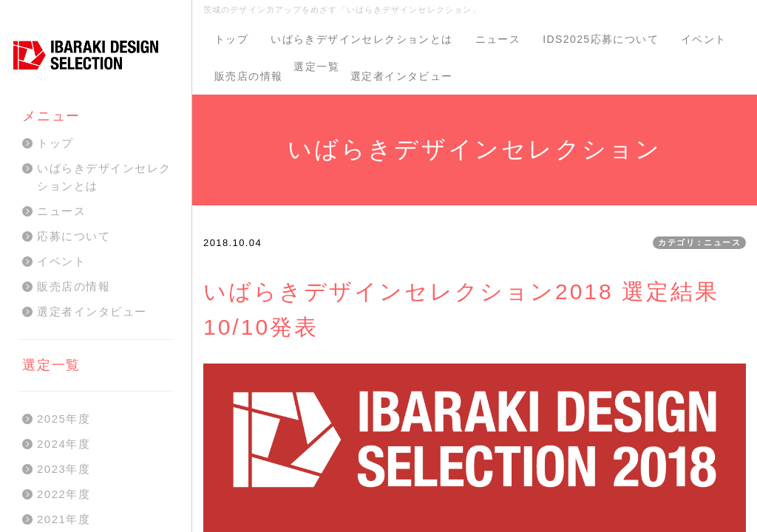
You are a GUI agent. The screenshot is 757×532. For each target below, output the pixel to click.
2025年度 (64, 419)
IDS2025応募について (601, 39)
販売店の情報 (248, 76)
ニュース (498, 39)
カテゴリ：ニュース (699, 242)
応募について (74, 236)
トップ (231, 39)
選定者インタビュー (402, 76)
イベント (704, 39)
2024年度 (64, 444)
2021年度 (64, 519)
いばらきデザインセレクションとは (361, 39)
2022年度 (64, 494)
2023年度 (64, 469)
